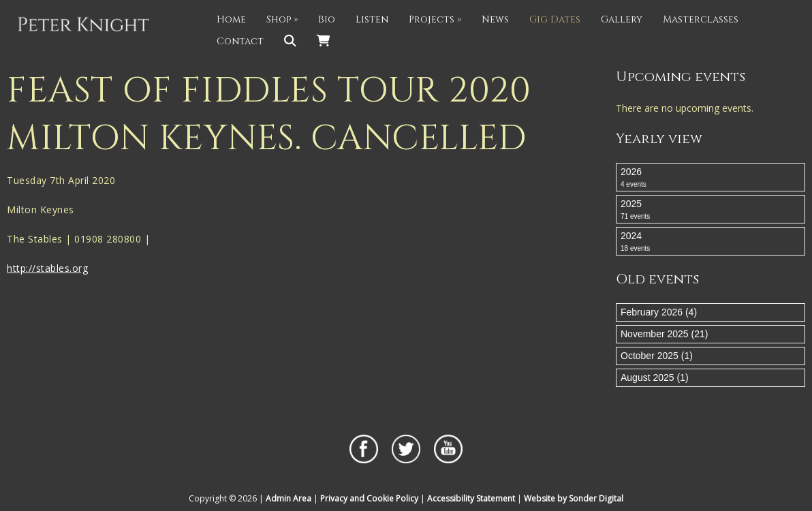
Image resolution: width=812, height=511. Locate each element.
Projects (435, 19)
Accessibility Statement (471, 498)
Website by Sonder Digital (574, 498)
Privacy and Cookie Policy (369, 498)
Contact (240, 41)
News (495, 19)
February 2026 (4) (659, 312)
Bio (327, 19)
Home (231, 19)
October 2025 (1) (657, 356)
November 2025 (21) (664, 334)
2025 (710, 210)
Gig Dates (555, 19)
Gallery (622, 19)
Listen (372, 19)
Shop (282, 19)
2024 (710, 242)
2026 (710, 178)
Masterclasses (701, 19)
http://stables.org (47, 268)
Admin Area (288, 498)
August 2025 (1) (655, 377)
